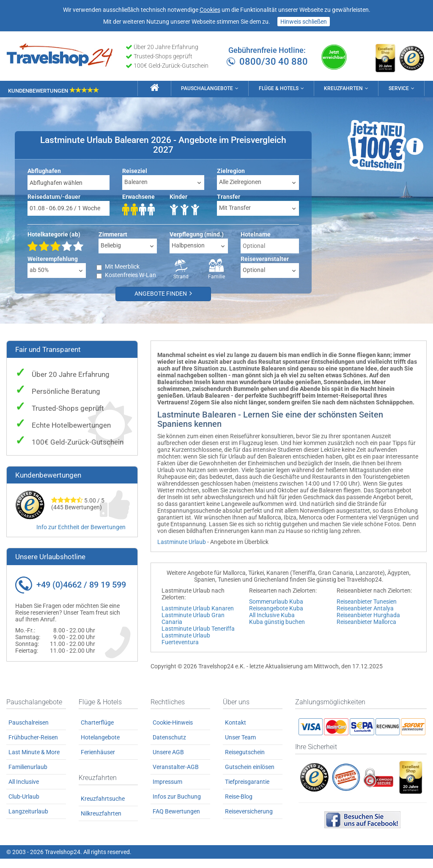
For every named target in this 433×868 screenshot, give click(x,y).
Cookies (210, 10)
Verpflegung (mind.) (197, 234)
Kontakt (236, 732)
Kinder (178, 196)
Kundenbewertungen (53, 89)
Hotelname (256, 234)
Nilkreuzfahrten (101, 823)
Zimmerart (113, 234)
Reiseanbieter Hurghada (368, 615)
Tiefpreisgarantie (247, 791)
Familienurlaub (28, 776)
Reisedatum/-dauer (54, 196)
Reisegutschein (245, 761)
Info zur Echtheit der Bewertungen (81, 527)
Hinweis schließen (304, 22)
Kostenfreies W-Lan (130, 275)
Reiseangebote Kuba (276, 608)
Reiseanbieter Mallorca (366, 621)
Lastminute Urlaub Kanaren (198, 608)
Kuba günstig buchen (277, 621)
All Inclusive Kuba (272, 615)
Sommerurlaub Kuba (276, 601)
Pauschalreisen (29, 732)
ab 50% (39, 269)
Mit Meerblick (122, 266)
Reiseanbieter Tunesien (367, 601)
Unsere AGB (168, 761)
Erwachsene (138, 196)
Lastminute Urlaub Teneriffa (198, 628)
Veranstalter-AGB (176, 776)
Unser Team (240, 747)
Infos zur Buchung (177, 806)
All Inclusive (24, 791)
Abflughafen (44, 170)
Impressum (167, 791)
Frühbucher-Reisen (33, 747)
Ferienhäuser (98, 761)
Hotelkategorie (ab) (54, 234)
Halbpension (188, 245)
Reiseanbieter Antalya (365, 608)
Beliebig (111, 245)
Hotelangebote (100, 747)
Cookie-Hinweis (173, 732)
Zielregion (231, 170)
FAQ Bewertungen (176, 821)
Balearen (136, 181)
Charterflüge (97, 732)
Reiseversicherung (249, 821)
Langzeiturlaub (28, 821)
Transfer (229, 196)
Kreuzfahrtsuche (103, 808)
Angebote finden (165, 293)
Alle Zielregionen (240, 181)
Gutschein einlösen (250, 776)
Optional (254, 269)
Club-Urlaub (24, 806)
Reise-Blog (239, 806)
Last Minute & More (34, 761)
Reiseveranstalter (265, 258)
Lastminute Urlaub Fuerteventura (186, 638)
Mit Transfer (235, 207)
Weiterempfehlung (53, 258)
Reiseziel (135, 170)
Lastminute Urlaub (182, 541)
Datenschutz (169, 747)
